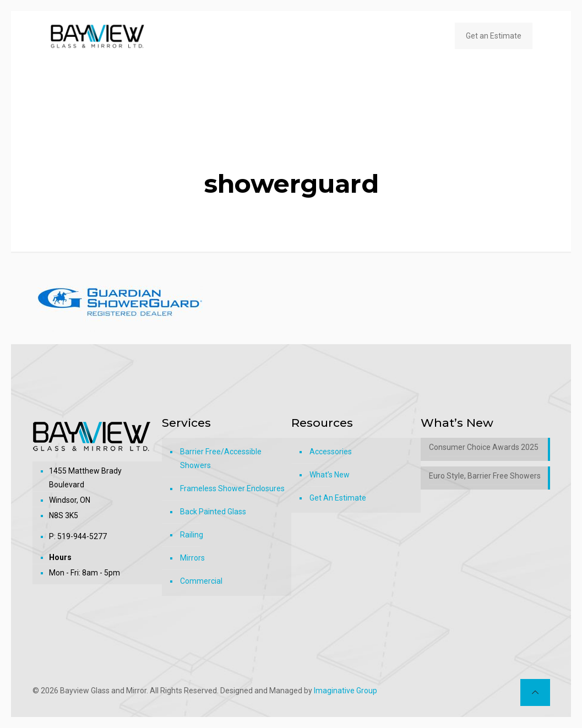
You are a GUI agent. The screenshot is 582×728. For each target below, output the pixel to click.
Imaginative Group (346, 691)
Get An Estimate (338, 498)
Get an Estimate (494, 36)
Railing (192, 535)
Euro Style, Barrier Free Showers (485, 476)
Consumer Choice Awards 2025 (484, 447)
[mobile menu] (423, 36)
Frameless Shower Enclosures (232, 488)
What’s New (330, 475)
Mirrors (192, 558)
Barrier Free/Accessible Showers (221, 458)
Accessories (331, 452)
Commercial (201, 581)
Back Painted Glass (213, 512)
